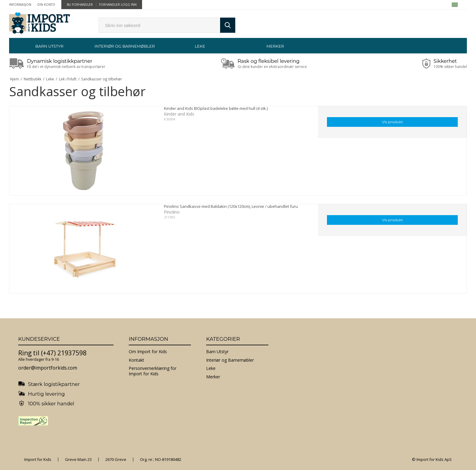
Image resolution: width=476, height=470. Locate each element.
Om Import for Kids (148, 352)
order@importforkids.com (48, 368)
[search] (159, 25)
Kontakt (136, 360)
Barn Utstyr (49, 46)
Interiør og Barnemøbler (125, 46)
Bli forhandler (80, 5)
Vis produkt (392, 122)
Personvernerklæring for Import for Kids (153, 371)
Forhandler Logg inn (118, 5)
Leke (200, 46)
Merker (275, 46)
